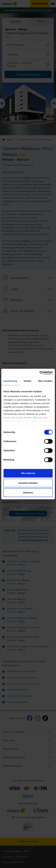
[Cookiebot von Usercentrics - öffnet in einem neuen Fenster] (40, 373)
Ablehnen (28, 493)
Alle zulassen (28, 473)
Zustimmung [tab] (10, 381)
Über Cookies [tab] (45, 381)
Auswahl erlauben (28, 483)
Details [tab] (27, 381)
